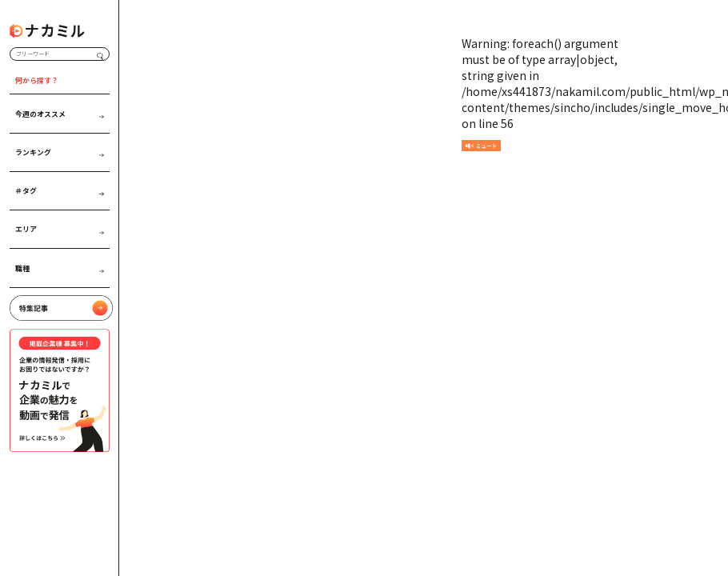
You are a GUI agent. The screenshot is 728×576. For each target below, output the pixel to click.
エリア (59, 230)
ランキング (59, 152)
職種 (59, 268)
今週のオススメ (59, 114)
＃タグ (59, 190)
